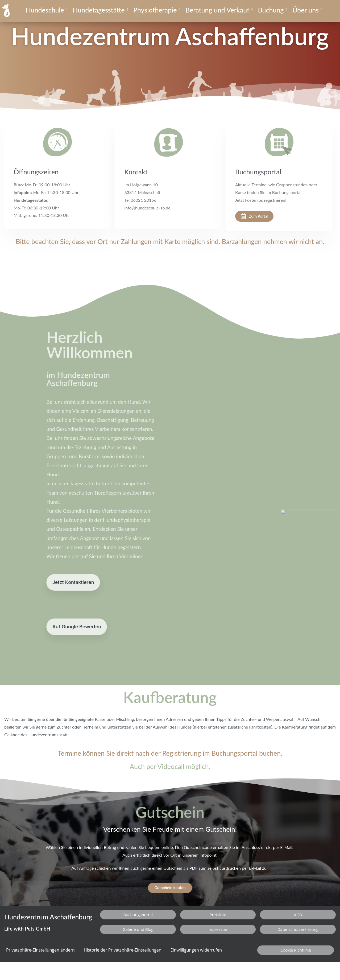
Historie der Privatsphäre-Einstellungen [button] (123, 950)
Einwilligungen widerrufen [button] (196, 950)
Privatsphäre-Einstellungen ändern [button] (40, 950)
